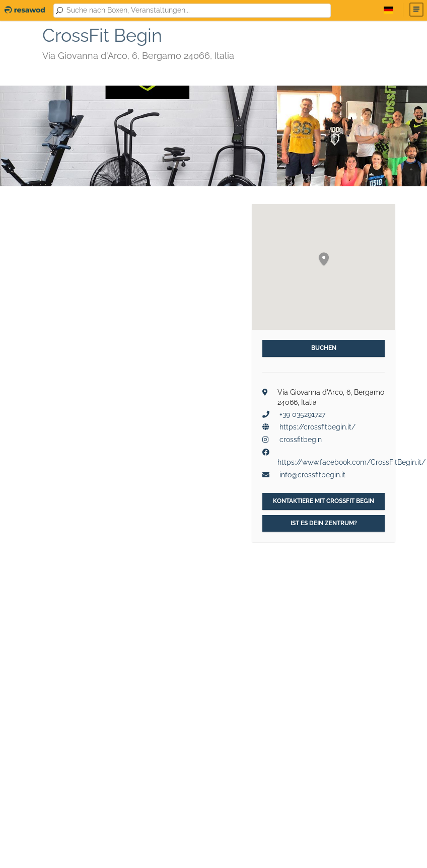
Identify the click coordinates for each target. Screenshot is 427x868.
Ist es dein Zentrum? (324, 523)
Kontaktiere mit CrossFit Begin (324, 501)
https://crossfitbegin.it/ (317, 427)
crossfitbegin (301, 440)
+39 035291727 (302, 414)
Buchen (324, 348)
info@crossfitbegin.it (312, 475)
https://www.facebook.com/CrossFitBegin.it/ (351, 462)
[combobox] (197, 11)
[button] (324, 260)
